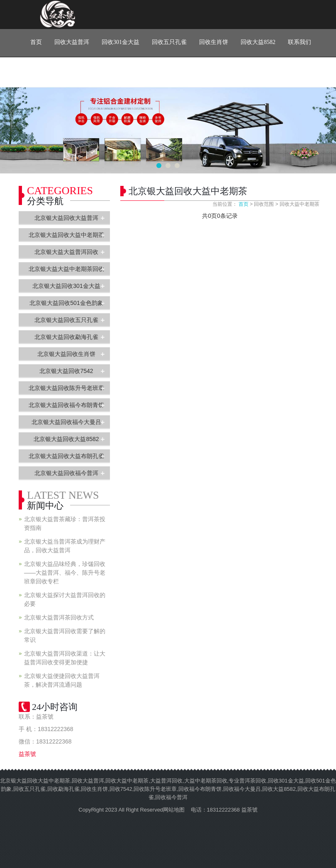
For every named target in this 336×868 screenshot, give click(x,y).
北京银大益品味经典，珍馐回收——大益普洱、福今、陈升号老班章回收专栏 (65, 573)
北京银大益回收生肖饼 (66, 354)
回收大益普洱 (72, 42)
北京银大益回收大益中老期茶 (66, 235)
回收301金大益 (121, 42)
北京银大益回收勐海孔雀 (66, 337)
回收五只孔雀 (169, 42)
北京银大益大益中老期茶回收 (66, 269)
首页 (36, 42)
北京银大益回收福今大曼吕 (66, 422)
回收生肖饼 (214, 42)
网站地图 (174, 810)
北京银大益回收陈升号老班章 (66, 388)
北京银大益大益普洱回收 (66, 252)
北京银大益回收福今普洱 (66, 473)
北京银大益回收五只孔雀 (66, 320)
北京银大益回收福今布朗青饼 (66, 405)
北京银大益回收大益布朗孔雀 (66, 456)
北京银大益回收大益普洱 (66, 218)
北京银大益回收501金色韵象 (66, 303)
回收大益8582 (258, 42)
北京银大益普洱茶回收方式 (59, 617)
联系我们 (299, 42)
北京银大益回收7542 (66, 371)
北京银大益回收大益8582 (66, 439)
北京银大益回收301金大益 (66, 286)
